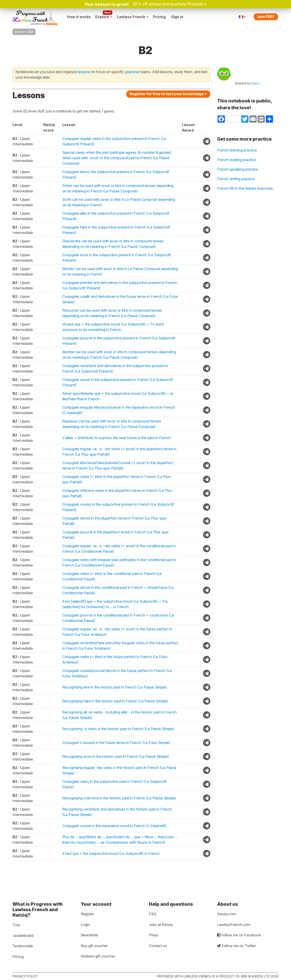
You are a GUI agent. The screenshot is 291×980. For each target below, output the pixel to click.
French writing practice (236, 179)
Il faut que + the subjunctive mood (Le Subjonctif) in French (111, 853)
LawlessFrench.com (234, 925)
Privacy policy (25, 976)
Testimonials (23, 946)
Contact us (158, 946)
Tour (16, 925)
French (20, 32)
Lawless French (133, 17)
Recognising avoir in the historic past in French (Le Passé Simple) (116, 756)
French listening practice (237, 150)
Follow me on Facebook (239, 935)
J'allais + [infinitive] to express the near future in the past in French (117, 438)
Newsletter (90, 935)
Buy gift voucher (94, 946)
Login (85, 925)
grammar (132, 72)
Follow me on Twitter (237, 946)
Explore (104, 17)
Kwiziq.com (227, 914)
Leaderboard (23, 935)
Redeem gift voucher (98, 956)
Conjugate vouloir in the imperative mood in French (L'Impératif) (114, 826)
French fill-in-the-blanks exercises (245, 188)
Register (87, 914)
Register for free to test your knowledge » (168, 94)
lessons (84, 72)
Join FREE (266, 17)
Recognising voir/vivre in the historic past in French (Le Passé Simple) (119, 798)
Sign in (177, 17)
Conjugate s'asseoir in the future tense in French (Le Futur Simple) (116, 743)
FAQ (153, 914)
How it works (79, 17)
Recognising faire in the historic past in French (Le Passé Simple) (115, 701)
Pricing (159, 17)
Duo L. (256, 83)
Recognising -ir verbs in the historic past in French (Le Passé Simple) (118, 729)
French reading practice (236, 160)
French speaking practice (238, 169)
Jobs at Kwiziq (161, 925)
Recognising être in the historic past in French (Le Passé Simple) (115, 687)
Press (154, 935)
